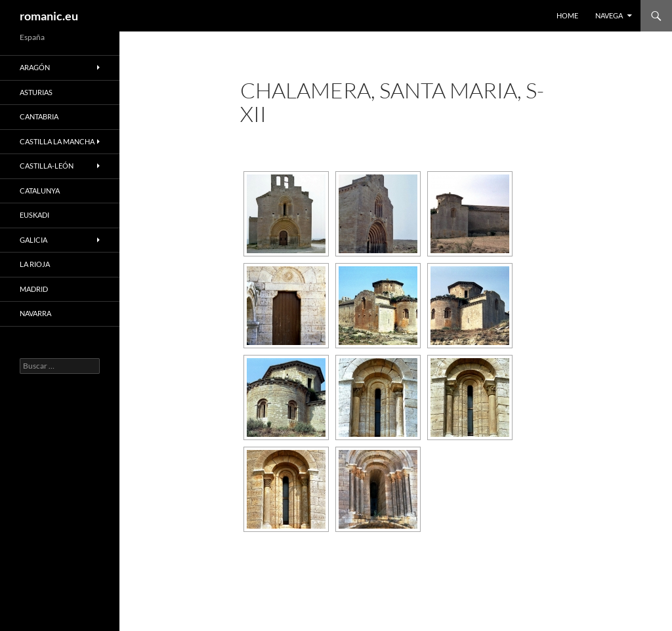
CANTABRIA (39, 116)
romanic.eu (49, 16)
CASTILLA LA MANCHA (57, 141)
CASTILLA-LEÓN (47, 166)
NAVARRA (35, 313)
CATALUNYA (40, 191)
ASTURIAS (36, 92)
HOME (567, 15)
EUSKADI (34, 215)
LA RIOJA (35, 264)
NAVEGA (609, 15)
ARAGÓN (35, 67)
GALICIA (33, 240)
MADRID (34, 289)
